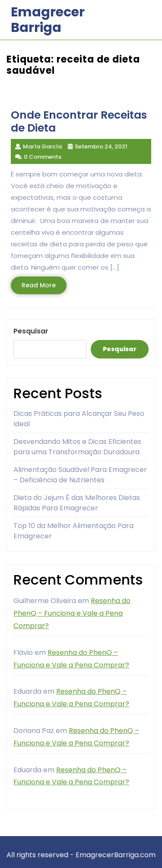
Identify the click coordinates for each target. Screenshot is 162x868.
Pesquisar (31, 331)
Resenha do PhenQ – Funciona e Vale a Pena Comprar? (72, 613)
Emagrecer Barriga (48, 20)
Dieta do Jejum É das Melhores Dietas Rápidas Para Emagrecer (77, 503)
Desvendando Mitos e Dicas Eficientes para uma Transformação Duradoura (77, 447)
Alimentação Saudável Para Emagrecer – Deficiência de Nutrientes (80, 475)
